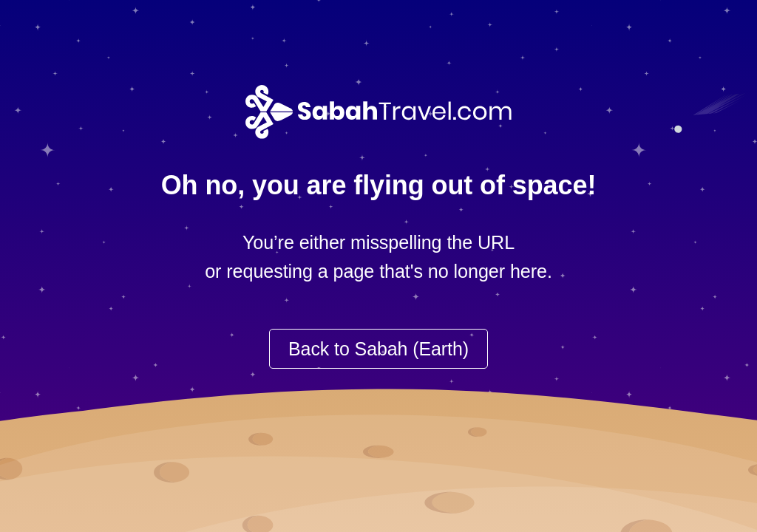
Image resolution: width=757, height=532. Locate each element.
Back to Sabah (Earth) (378, 349)
